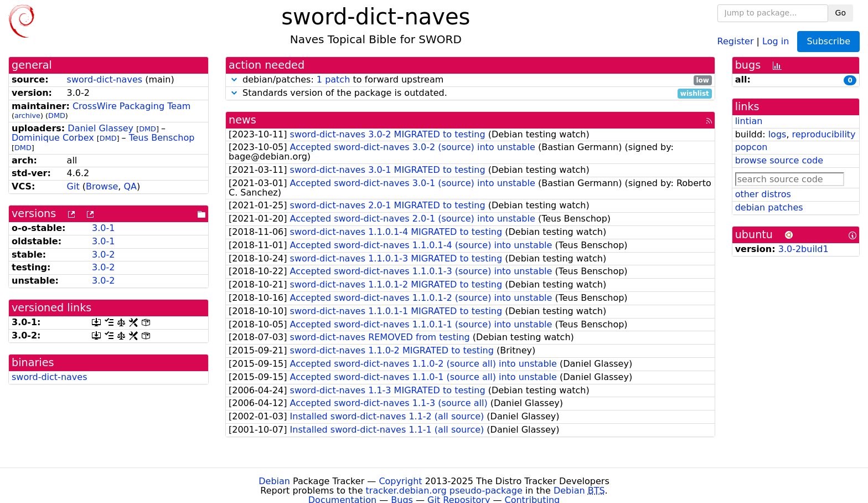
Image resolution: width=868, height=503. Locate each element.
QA (130, 186)
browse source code (779, 160)
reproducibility (824, 134)
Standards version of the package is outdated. (470, 93)
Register (736, 41)
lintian (749, 121)
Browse (102, 186)
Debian (274, 481)
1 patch (333, 79)
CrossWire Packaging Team (132, 106)
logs (777, 134)
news (242, 120)
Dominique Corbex (53, 138)
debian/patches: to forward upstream (470, 80)
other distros (763, 194)
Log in (776, 41)
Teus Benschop (162, 138)
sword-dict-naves (105, 79)
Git (73, 186)
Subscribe (828, 41)
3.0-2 (103, 255)
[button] (234, 79)
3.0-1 (103, 228)
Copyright (400, 481)
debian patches (769, 207)
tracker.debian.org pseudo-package (444, 491)
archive (27, 116)
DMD (57, 116)
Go (841, 13)
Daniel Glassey (100, 128)
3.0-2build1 (804, 249)
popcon (751, 147)
